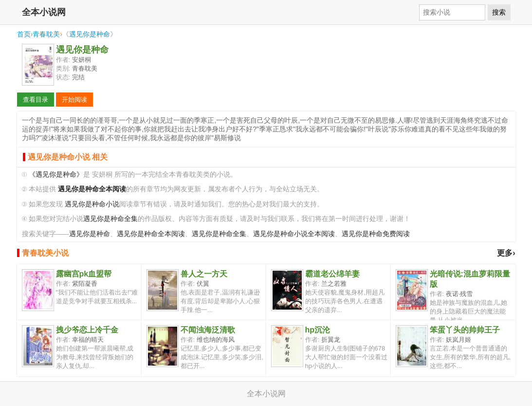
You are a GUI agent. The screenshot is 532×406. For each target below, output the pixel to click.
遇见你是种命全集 (110, 219)
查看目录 (36, 100)
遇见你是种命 (90, 34)
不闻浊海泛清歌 (208, 330)
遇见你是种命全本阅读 (151, 234)
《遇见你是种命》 (56, 175)
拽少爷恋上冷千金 (87, 330)
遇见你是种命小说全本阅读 (294, 234)
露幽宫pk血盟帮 (84, 274)
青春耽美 (46, 34)
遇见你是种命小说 (92, 204)
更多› (506, 253)
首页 (24, 34)
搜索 (499, 12)
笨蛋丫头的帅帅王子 (465, 330)
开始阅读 (74, 100)
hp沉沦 (318, 330)
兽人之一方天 (204, 274)
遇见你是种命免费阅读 (376, 234)
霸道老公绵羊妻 (332, 274)
